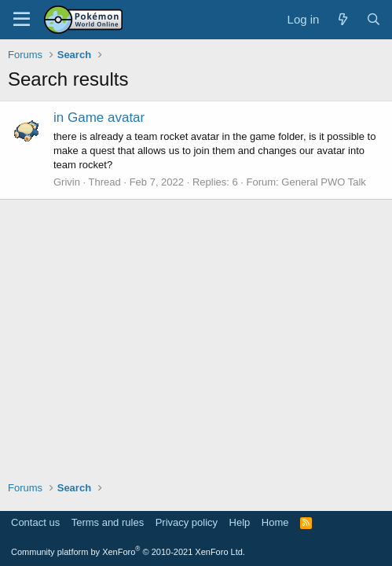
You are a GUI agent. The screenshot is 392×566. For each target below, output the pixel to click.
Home (275, 522)
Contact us (35, 522)
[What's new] (342, 19)
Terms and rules (108, 522)
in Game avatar (99, 118)
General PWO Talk (323, 182)
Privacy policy (187, 522)
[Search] (374, 19)
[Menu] (22, 20)
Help (240, 522)
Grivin (67, 182)
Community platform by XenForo (128, 552)
